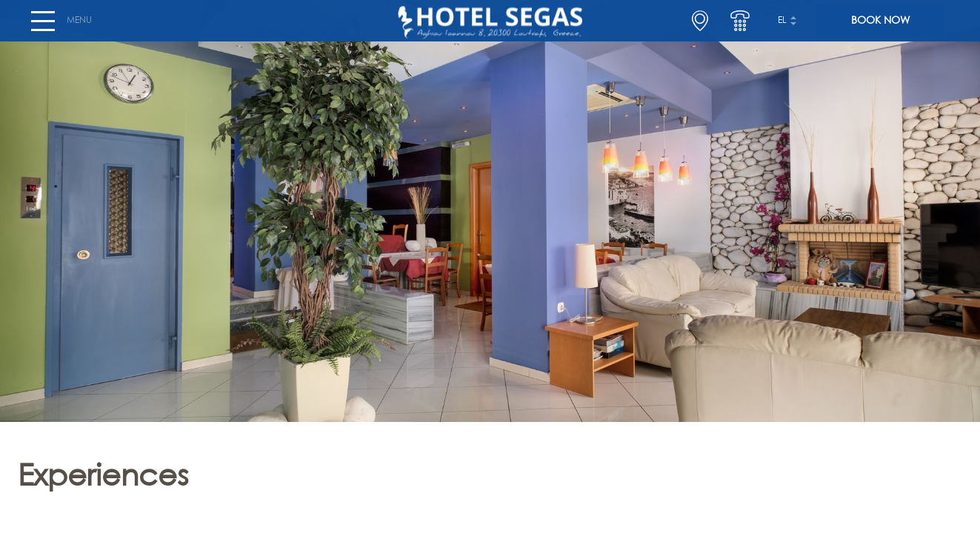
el (782, 27)
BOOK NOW (880, 27)
